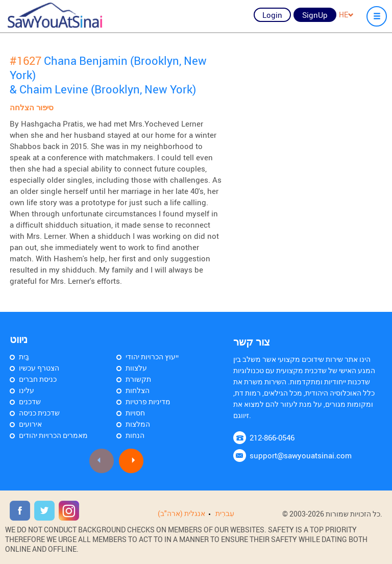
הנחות (135, 435)
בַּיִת (24, 357)
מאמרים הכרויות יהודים (53, 435)
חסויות (135, 413)
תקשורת (138, 379)
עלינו (27, 390)
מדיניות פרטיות (148, 401)
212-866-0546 (272, 437)
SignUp (315, 15)
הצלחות (138, 390)
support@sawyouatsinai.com (301, 455)
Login (272, 15)
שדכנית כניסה (39, 413)
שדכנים (30, 401)
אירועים (30, 424)
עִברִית (225, 513)
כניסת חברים (38, 379)
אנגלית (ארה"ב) (181, 513)
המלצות (138, 424)
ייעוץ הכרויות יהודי (152, 357)
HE (346, 15)
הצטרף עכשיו (39, 368)
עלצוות (136, 368)
